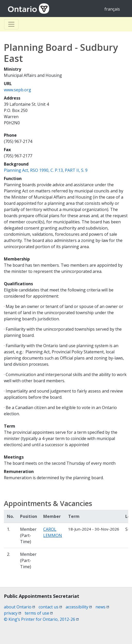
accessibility (79, 607)
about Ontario (19, 607)
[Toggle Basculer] (11, 24)
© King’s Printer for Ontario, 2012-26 (41, 619)
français (112, 9)
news (102, 607)
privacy (12, 613)
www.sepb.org (17, 90)
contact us (50, 607)
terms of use (39, 613)
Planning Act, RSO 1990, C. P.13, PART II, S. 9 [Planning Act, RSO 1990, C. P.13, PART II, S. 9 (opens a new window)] (46, 170)
